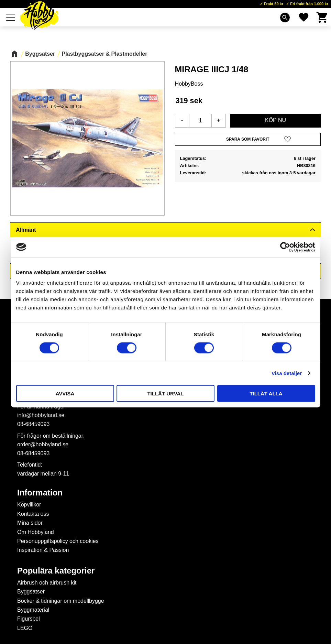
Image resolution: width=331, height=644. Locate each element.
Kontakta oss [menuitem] (33, 514)
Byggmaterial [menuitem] (33, 610)
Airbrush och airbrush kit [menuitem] (47, 583)
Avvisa (65, 394)
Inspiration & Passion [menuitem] (43, 550)
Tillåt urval (165, 394)
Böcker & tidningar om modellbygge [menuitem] (61, 601)
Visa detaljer (287, 373)
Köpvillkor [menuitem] (29, 505)
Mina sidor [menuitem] (30, 523)
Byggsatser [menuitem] (31, 592)
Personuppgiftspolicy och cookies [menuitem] (58, 541)
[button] (11, 17)
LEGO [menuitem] (25, 628)
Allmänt (26, 230)
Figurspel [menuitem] (29, 619)
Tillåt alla (266, 394)
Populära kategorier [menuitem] (56, 571)
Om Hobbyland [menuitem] (36, 532)
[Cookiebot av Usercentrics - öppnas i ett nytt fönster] (285, 247)
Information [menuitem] (40, 493)
